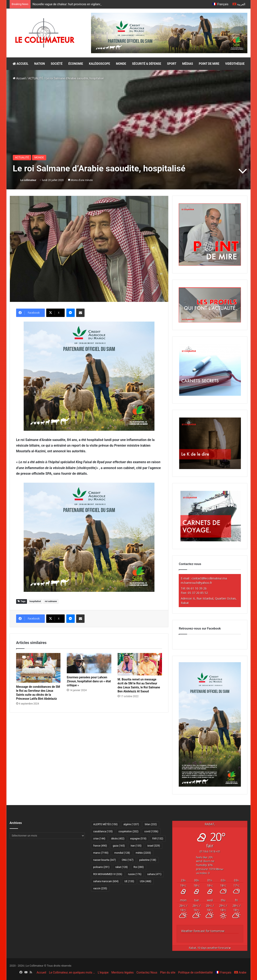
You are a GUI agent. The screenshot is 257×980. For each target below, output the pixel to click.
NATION (40, 64)
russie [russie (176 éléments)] (135, 874)
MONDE (121, 64)
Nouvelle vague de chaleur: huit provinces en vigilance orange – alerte (78, 4)
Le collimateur (28, 180)
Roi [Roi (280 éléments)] (139, 867)
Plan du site (168, 972)
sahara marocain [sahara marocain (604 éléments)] (106, 881)
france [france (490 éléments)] (100, 846)
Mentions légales (122, 972)
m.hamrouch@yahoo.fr (196, 583)
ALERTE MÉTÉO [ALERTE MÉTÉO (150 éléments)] (105, 824)
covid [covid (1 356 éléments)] (151, 831)
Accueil (19, 78)
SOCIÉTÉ (57, 64)
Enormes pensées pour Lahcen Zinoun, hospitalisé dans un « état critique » (89, 681)
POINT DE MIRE (209, 64)
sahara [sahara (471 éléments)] (154, 874)
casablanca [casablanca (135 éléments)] (103, 831)
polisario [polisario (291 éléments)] (101, 867)
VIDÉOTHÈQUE (235, 64)
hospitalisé (35, 601)
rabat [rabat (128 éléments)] (121, 867)
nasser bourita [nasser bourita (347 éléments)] (105, 860)
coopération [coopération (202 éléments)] (128, 831)
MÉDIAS (188, 64)
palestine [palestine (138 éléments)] (148, 860)
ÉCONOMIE (76, 64)
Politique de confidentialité (195, 972)
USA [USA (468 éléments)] (146, 881)
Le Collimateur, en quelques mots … (72, 972)
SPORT (172, 64)
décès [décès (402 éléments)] (118, 839)
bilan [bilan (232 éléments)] (151, 824)
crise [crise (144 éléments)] (99, 839)
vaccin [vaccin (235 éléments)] (100, 888)
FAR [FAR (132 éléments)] (158, 839)
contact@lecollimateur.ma (209, 578)
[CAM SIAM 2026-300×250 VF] (89, 376)
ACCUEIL (21, 64)
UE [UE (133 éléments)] (129, 881)
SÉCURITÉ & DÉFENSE (147, 64)
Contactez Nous (147, 972)
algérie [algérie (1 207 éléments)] (131, 824)
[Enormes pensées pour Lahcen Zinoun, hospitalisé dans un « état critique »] (89, 663)
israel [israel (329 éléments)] (154, 846)
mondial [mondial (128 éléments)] (122, 853)
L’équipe (103, 972)
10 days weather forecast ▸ (210, 948)
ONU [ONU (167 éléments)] (128, 860)
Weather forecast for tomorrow (203, 931)
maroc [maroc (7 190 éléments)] (101, 853)
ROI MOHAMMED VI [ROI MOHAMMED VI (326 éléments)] (108, 874)
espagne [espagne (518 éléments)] (138, 839)
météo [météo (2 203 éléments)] (143, 853)
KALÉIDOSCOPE (100, 64)
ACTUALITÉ (36, 78)
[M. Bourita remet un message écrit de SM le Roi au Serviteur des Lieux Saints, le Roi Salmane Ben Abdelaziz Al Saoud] (140, 664)
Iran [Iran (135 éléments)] (136, 846)
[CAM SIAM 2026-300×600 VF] (210, 786)
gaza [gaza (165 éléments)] (119, 846)
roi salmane (51, 601)
